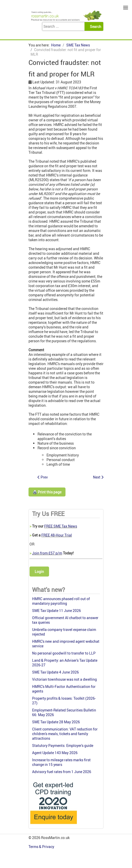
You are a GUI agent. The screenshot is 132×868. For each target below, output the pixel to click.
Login (39, 572)
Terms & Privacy (42, 847)
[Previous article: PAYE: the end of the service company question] (43, 477)
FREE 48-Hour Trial (57, 535)
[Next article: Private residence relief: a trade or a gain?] (98, 477)
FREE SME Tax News (61, 526)
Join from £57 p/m (47, 553)
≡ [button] (126, 8)
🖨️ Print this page (47, 492)
